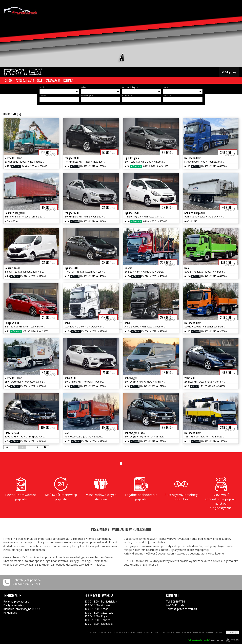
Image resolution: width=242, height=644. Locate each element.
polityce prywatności (215, 632)
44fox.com (232, 640)
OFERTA (9, 80)
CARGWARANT (53, 80)
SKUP (40, 80)
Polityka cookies (14, 605)
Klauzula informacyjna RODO (22, 609)
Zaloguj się (229, 72)
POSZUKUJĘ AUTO (25, 80)
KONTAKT (68, 80)
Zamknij (232, 632)
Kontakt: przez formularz (182, 609)
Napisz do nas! (206, 640)
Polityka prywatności (16, 602)
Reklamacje (10, 613)
